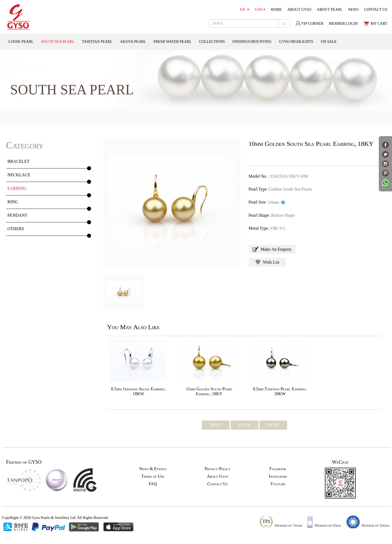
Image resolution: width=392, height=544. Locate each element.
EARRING (17, 188)
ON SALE (329, 42)
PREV (216, 425)
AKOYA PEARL (133, 42)
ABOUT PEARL (330, 10)
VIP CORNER (309, 24)
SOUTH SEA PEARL (58, 42)
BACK (244, 425)
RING (13, 202)
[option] (172, 204)
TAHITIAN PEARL (97, 42)
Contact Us (218, 484)
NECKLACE (19, 175)
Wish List (268, 262)
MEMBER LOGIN (343, 24)
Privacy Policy (217, 469)
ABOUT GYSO (299, 10)
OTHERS (16, 229)
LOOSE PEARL (21, 42)
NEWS (353, 10)
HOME (276, 10)
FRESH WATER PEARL (173, 42)
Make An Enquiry (272, 249)
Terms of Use (153, 476)
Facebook (278, 469)
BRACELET (19, 161)
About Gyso (218, 476)
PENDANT (18, 215)
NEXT (273, 425)
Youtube (278, 484)
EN (245, 10)
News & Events (153, 469)
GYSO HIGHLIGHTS (296, 42)
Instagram (278, 476)
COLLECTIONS (212, 42)
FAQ (153, 484)
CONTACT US (376, 10)
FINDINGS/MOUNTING (252, 42)
